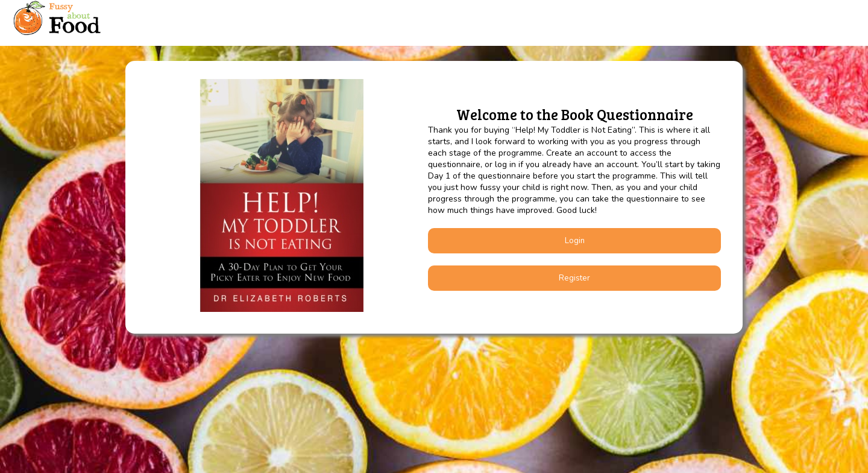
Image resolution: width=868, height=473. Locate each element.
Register (574, 278)
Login (575, 241)
